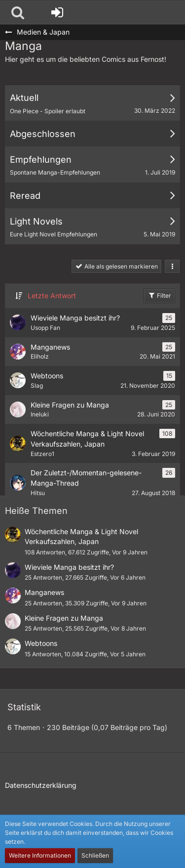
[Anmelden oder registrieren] (57, 12)
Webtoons (41, 643)
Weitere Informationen (40, 855)
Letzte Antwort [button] (52, 296)
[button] (18, 12)
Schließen (95, 855)
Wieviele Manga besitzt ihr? (69, 567)
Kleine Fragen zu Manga (64, 618)
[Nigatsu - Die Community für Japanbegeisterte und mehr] (5, 12)
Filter (159, 295)
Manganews (44, 592)
